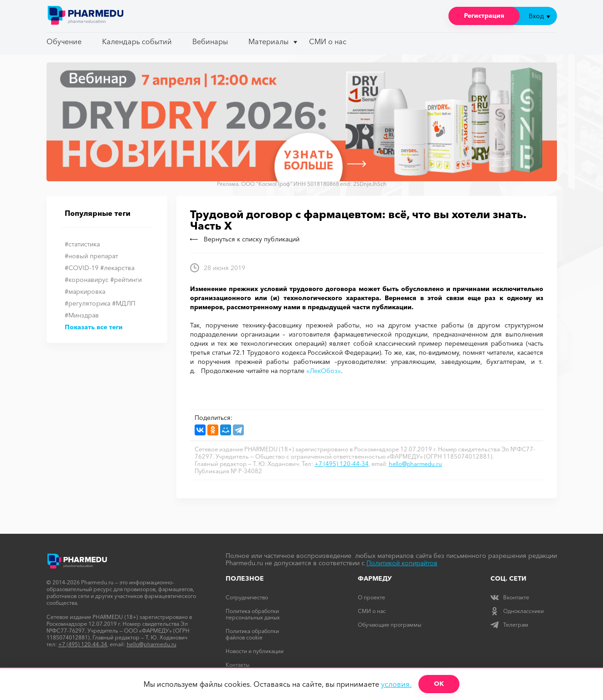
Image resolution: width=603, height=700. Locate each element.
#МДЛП (124, 303)
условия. (396, 684)
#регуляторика (88, 303)
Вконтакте (510, 597)
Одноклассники (517, 611)
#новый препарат (91, 256)
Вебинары (210, 41)
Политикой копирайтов (402, 563)
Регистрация (484, 15)
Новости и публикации (255, 651)
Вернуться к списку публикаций (245, 239)
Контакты (237, 665)
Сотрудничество (247, 597)
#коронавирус (87, 280)
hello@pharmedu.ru (415, 464)
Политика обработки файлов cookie (252, 634)
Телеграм (509, 625)
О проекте (371, 597)
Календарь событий (137, 41)
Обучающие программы (389, 625)
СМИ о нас (328, 41)
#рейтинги (126, 280)
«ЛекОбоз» (324, 371)
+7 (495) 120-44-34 (342, 464)
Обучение (64, 41)
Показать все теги (94, 327)
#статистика (82, 244)
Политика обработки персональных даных (253, 614)
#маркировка (85, 291)
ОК (439, 684)
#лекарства (117, 268)
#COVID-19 (82, 268)
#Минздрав (82, 315)
